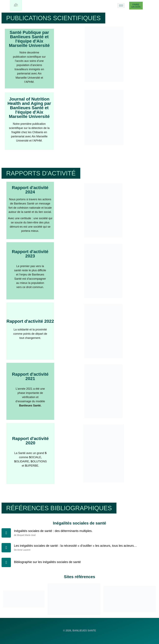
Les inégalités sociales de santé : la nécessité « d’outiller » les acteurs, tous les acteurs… (75, 546)
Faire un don (136, 6)
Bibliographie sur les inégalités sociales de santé (47, 562)
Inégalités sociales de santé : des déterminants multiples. (53, 531)
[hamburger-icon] (121, 6)
